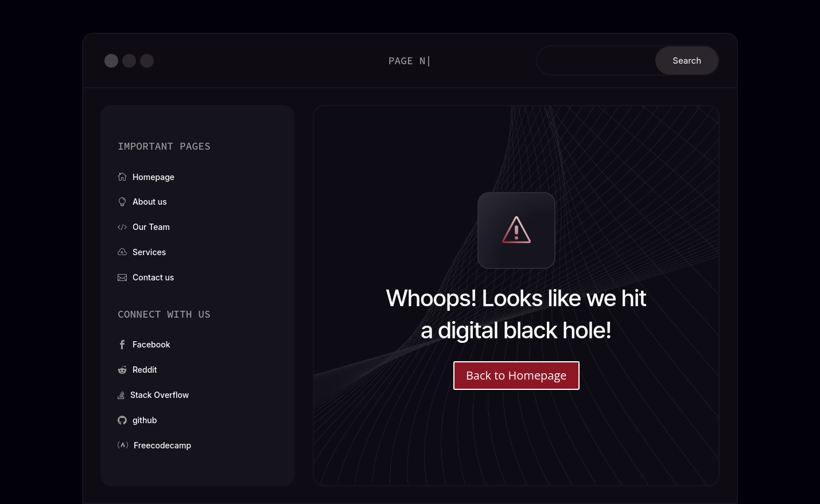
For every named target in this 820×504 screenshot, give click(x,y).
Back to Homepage (516, 375)
